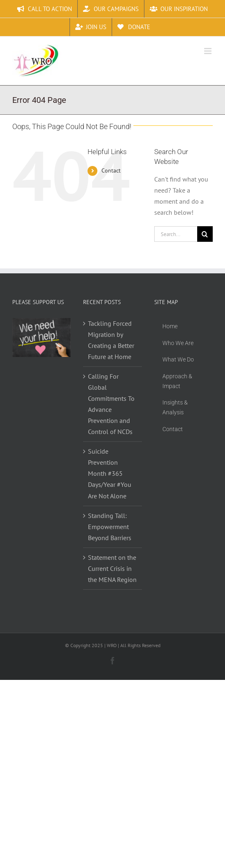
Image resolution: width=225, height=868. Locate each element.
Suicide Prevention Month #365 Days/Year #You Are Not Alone (110, 473)
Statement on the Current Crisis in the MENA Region (112, 568)
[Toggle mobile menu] (208, 51)
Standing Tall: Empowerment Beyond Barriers (110, 527)
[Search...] (176, 234)
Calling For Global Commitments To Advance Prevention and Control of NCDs (111, 404)
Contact (111, 170)
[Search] (205, 234)
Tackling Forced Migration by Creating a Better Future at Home (111, 340)
